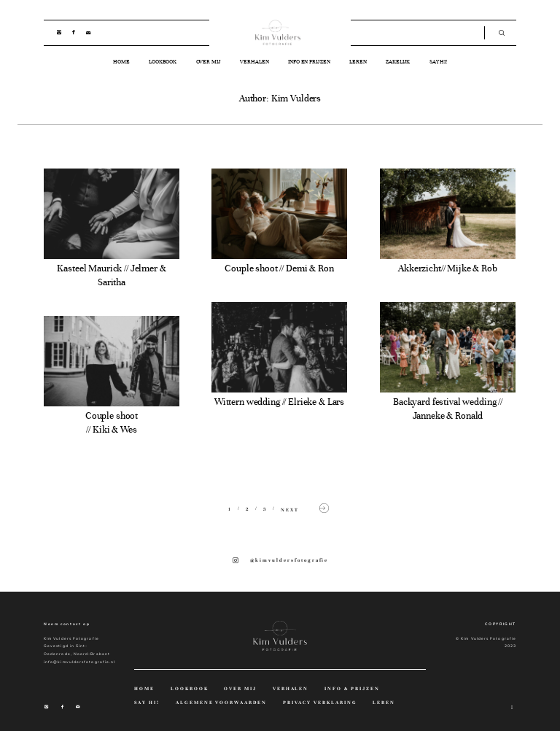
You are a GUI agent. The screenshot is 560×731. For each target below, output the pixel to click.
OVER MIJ (209, 62)
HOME (121, 62)
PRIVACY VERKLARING (320, 703)
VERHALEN (254, 62)
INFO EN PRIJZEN (309, 62)
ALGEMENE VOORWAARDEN (222, 703)
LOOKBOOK (163, 62)
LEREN (358, 62)
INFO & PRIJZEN (352, 689)
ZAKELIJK (398, 62)
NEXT (306, 509)
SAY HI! (438, 62)
